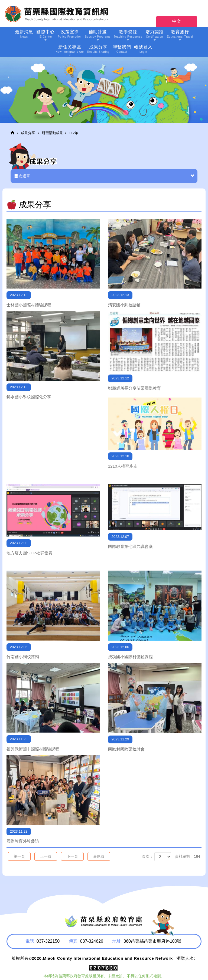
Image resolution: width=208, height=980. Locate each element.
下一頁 (72, 856)
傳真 (73, 941)
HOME (58, 14)
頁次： (148, 856)
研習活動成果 (53, 133)
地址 (117, 941)
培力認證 (155, 35)
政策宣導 (70, 34)
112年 (74, 133)
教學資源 (128, 35)
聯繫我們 (122, 50)
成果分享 (98, 50)
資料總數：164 (188, 856)
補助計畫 (98, 35)
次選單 (104, 176)
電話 (30, 941)
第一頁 (19, 856)
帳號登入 (143, 50)
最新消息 (24, 34)
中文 (177, 21)
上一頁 (46, 856)
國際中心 (45, 35)
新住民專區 (70, 50)
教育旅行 (180, 35)
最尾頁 (99, 856)
